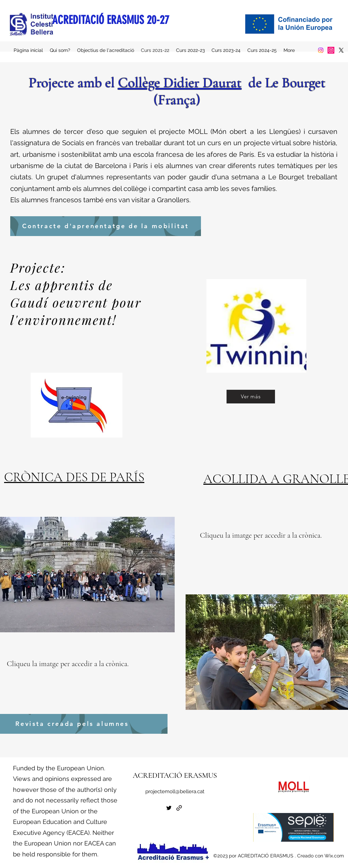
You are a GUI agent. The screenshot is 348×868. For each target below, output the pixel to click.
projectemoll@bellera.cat (175, 791)
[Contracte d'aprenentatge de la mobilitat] (106, 226)
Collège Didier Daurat (180, 82)
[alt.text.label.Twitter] (341, 50)
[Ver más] (251, 397)
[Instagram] (321, 50)
